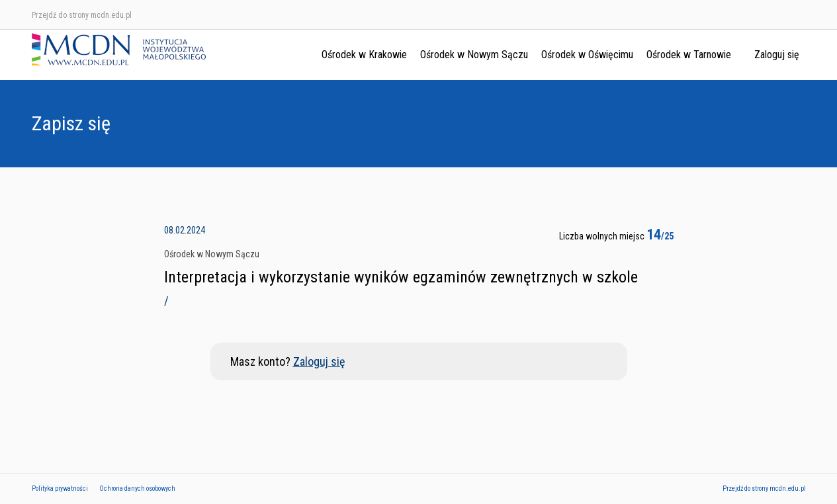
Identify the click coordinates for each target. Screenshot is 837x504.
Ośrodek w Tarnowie (689, 55)
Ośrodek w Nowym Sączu (474, 55)
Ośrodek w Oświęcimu (587, 55)
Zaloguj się (777, 55)
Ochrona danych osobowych (137, 488)
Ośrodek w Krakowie (364, 55)
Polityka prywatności (60, 488)
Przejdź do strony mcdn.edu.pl (82, 15)
